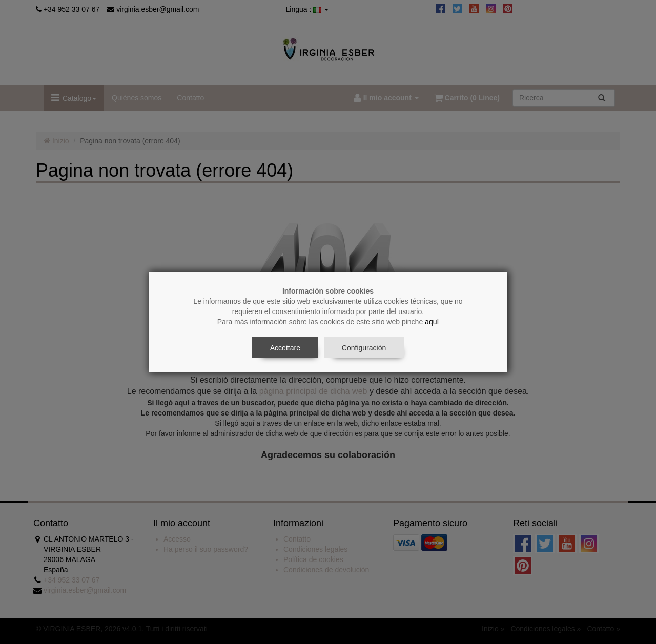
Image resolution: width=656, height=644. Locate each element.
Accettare (285, 348)
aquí (432, 322)
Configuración (364, 348)
